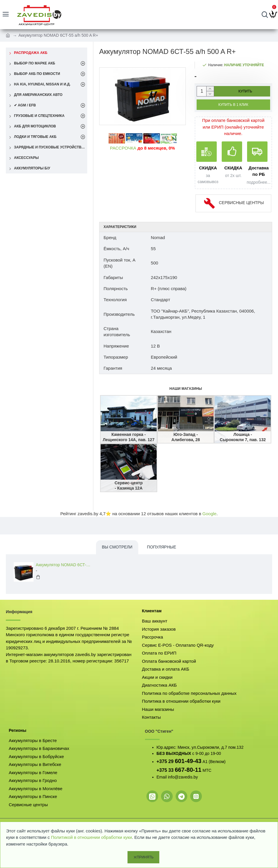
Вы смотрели (117, 547)
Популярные (162, 547)
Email (162, 777)
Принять (145, 857)
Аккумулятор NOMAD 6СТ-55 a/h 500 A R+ (64, 565)
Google (209, 514)
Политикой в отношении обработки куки (91, 837)
